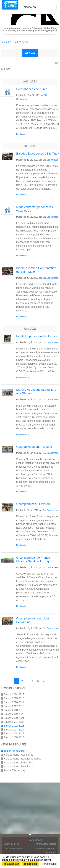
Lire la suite (21, 134)
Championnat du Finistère (34, 504)
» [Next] (43, 681)
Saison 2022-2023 (14, 726)
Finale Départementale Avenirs (37, 336)
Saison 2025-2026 (14, 737)
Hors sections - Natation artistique (23, 759)
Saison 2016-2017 (14, 702)
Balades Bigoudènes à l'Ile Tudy (38, 154)
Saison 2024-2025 (14, 734)
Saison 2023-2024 (14, 730)
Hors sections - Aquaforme (19, 755)
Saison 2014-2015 (14, 694)
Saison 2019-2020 (14, 714)
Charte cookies (11, 844)
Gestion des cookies (14, 849)
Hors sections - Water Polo (19, 763)
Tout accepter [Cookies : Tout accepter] (11, 864)
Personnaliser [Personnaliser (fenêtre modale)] (50, 864)
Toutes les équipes (14, 751)
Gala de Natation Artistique (34, 447)
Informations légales (46, 844)
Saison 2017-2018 (14, 706)
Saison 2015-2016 (14, 698)
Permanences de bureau (33, 89)
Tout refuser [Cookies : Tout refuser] (30, 864)
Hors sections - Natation (17, 766)
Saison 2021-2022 (14, 722)
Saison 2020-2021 (14, 718)
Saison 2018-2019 (14, 710)
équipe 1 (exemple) (14, 770)
